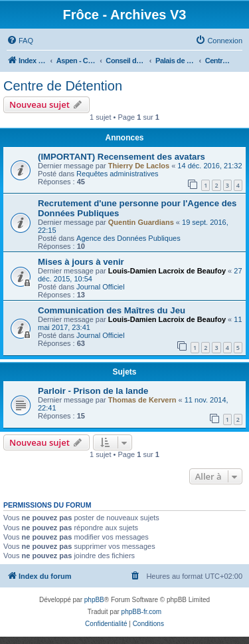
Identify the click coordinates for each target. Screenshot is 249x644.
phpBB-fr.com (142, 612)
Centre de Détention (63, 86)
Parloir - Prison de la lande (93, 391)
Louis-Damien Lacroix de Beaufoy (167, 271)
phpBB (94, 600)
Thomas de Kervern (142, 400)
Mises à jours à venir (81, 262)
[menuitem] (20, 41)
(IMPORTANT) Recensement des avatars (122, 157)
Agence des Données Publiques (128, 238)
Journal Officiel (101, 287)
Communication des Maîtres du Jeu (112, 310)
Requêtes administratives (118, 174)
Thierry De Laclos (139, 166)
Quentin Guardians (141, 222)
